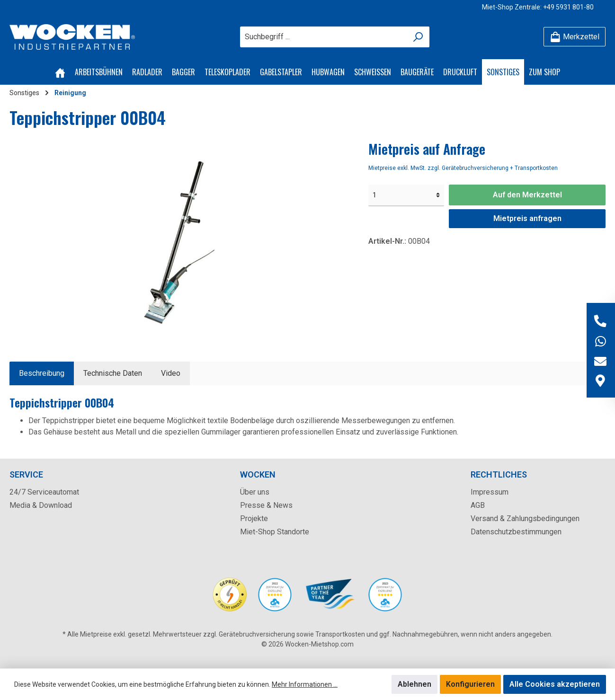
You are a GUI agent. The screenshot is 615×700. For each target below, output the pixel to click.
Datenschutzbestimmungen (516, 532)
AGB (478, 505)
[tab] (42, 373)
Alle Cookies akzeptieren (555, 684)
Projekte (254, 518)
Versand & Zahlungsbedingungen (525, 518)
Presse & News (266, 505)
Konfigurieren (470, 684)
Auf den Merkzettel (527, 195)
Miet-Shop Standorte (275, 532)
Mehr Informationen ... (305, 684)
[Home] (60, 72)
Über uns (255, 492)
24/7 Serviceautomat (44, 492)
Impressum (490, 492)
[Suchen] (418, 37)
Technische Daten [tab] (113, 373)
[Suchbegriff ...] (324, 37)
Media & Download (41, 505)
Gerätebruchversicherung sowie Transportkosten (292, 634)
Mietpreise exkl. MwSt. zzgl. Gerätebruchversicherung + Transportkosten (463, 168)
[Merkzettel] (575, 37)
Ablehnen (414, 684)
